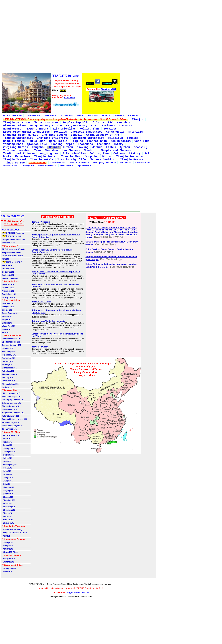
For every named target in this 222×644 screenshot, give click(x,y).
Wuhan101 (7, 516)
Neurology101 (8, 361)
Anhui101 (7, 439)
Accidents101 (67, 115)
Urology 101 (7, 387)
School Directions (10, 278)
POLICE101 (93, 115)
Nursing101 (7, 365)
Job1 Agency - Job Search (104, 163)
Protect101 (107, 115)
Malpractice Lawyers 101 (13, 413)
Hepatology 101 (9, 355)
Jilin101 (6, 484)
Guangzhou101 (9, 452)
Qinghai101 (7, 494)
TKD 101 (6, 333)
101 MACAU (133, 115)
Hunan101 (7, 474)
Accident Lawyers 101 (12, 397)
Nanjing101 (7, 491)
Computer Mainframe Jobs (14, 240)
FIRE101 (81, 115)
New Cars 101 (125, 163)
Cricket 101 (7, 310)
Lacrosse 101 (8, 303)
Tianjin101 (7, 572)
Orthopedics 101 (9, 368)
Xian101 (6, 536)
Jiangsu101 (8, 478)
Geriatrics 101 (8, 348)
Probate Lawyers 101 (11, 422)
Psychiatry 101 (8, 381)
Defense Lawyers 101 (11, 403)
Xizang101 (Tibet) (10, 552)
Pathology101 (8, 371)
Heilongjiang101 (10, 465)
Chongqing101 (9, 568)
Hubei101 (7, 471)
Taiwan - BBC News (41, 302)
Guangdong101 (9, 448)
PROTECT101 (8, 269)
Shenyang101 (8, 507)
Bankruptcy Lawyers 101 (13, 400)
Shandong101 (9, 500)
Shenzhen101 (8, 510)
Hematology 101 (9, 352)
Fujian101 (7, 442)
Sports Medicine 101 (11, 342)
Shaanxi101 (8, 497)
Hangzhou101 (9, 559)
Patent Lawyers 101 (11, 416)
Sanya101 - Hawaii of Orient (15, 533)
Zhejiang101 (8, 523)
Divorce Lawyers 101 (11, 406)
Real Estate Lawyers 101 (13, 426)
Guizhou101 (8, 455)
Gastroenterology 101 (11, 345)
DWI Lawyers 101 (10, 410)
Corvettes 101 (8, 288)
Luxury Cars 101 (143, 163)
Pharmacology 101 (10, 374)
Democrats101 (67, 166)
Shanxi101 (7, 504)
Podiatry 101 (7, 378)
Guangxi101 (8, 542)
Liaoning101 (8, 487)
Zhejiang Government (11, 253)
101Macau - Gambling (12, 529)
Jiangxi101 (7, 481)
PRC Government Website (13, 249)
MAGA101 (120, 115)
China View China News (12, 256)
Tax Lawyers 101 (9, 429)
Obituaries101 (51, 115)
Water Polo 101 (9, 326)
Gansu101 (7, 445)
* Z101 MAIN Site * (33, 115)
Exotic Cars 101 (10, 166)
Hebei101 (7, 461)
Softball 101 (7, 323)
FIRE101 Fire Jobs (13, 233)
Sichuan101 (8, 513)
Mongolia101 (8, 546)
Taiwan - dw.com (40, 347)
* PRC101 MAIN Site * (79, 163)
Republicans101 (84, 166)
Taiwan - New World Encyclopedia (48, 321)
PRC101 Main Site (10, 435)
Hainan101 (7, 458)
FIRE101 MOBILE (12, 262)
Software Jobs (9, 243)
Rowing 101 (7, 316)
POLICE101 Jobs (12, 236)
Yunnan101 (7, 520)
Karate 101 (7, 329)
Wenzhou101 (8, 562)
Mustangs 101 (27, 166)
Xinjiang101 (8, 549)
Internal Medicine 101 (47, 166)
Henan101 (7, 468)
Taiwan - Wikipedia (41, 222)
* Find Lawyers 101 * (11, 393)
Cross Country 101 (10, 313)
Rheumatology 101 (10, 384)
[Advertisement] (61, 37)
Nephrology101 (9, 358)
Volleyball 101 (8, 307)
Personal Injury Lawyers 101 (14, 419)
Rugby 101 (7, 320)
